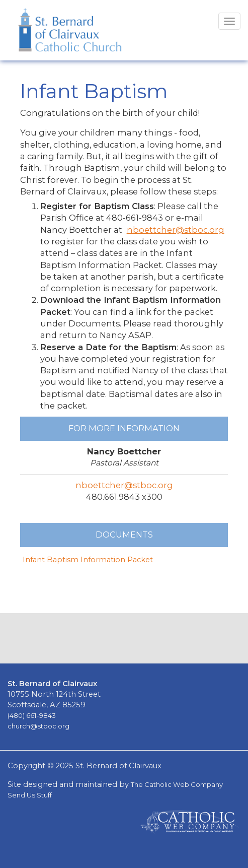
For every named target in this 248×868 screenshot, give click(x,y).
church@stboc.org (38, 726)
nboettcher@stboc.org (176, 230)
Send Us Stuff (30, 795)
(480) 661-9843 (32, 715)
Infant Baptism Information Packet (88, 560)
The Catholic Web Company (177, 784)
